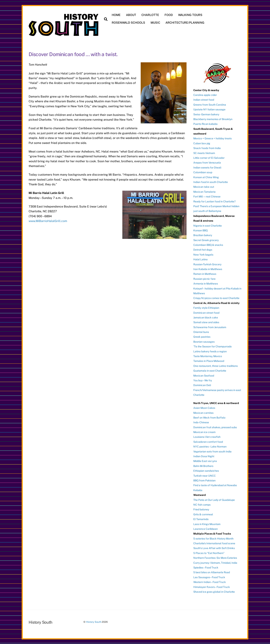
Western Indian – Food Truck (210, 582)
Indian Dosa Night (204, 456)
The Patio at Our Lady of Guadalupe (214, 499)
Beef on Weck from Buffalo (209, 417)
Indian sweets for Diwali (207, 167)
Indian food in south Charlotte (211, 182)
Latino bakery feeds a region (210, 351)
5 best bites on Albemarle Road (212, 572)
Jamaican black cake (206, 317)
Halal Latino (200, 259)
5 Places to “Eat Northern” (209, 553)
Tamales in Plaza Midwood (209, 361)
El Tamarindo (201, 519)
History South (94, 622)
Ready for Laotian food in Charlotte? (214, 201)
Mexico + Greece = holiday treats (212, 138)
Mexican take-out (204, 186)
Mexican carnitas (203, 412)
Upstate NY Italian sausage (209, 109)
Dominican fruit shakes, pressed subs (215, 427)
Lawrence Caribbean (206, 528)
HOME (116, 15)
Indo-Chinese (201, 422)
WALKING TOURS (191, 15)
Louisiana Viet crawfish (207, 436)
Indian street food (204, 99)
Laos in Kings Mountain (207, 524)
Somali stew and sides (206, 322)
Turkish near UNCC (205, 475)
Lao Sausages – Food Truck (209, 577)
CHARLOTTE (151, 15)
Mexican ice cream (204, 432)
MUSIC (156, 23)
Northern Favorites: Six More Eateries (215, 557)
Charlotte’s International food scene (214, 543)
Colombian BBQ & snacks (208, 245)
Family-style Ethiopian (206, 307)
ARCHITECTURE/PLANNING (185, 23)
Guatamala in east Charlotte (210, 370)
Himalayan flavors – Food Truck (212, 586)
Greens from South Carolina (210, 104)
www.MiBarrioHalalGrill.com (48, 220)
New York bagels (203, 254)
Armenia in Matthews (206, 283)
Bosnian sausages (204, 341)
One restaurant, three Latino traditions (216, 365)
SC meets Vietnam (204, 153)
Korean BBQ (200, 230)
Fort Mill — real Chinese (207, 196)
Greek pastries (202, 336)
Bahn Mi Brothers (203, 465)
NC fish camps (202, 504)
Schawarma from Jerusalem (210, 327)
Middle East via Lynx (205, 461)
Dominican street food (206, 312)
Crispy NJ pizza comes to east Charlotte (216, 298)
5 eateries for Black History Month (213, 538)
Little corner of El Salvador (209, 157)
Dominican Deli (202, 385)
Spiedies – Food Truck (206, 567)
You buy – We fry (203, 380)
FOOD (169, 15)
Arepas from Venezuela (207, 162)
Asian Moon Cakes (204, 408)
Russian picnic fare (204, 278)
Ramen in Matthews (205, 274)
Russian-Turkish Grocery (207, 264)
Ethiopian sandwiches (206, 470)
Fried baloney (201, 509)
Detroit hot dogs (203, 249)
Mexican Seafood (204, 375)
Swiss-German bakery (206, 114)
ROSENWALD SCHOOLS (129, 23)
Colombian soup (203, 172)
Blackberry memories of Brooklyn (213, 119)
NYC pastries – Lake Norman (210, 446)
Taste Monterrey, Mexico (208, 356)
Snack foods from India (207, 148)
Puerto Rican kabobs (205, 124)
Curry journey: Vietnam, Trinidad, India (215, 562)
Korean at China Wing (206, 177)
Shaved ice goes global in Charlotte (214, 591)
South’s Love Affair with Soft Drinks (214, 548)
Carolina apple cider (205, 94)
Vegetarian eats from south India (212, 451)
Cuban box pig (202, 143)
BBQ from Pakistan (204, 480)
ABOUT (131, 15)
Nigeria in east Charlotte (208, 225)
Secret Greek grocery (206, 240)
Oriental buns (201, 332)
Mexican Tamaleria (204, 191)
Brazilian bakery (203, 235)
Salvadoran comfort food (208, 441)
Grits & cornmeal (203, 514)
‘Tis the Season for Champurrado (212, 346)
